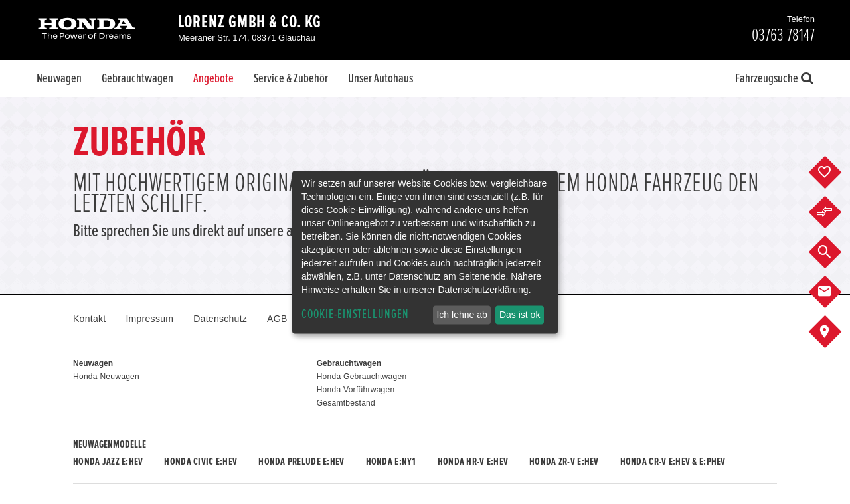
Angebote (213, 78)
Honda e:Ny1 (391, 462)
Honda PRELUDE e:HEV (301, 462)
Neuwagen (59, 78)
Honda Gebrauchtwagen (362, 377)
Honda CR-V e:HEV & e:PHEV (673, 462)
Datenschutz (220, 319)
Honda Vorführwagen (356, 390)
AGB (277, 319)
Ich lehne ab (462, 315)
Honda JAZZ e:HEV (108, 462)
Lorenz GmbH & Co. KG (250, 22)
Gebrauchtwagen (137, 78)
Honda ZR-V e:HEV (564, 462)
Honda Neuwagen (106, 377)
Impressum (149, 319)
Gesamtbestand (346, 403)
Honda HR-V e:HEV (473, 462)
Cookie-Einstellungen (355, 314)
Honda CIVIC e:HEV (201, 462)
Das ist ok (520, 315)
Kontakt (89, 319)
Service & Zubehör (291, 78)
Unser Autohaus (381, 78)
